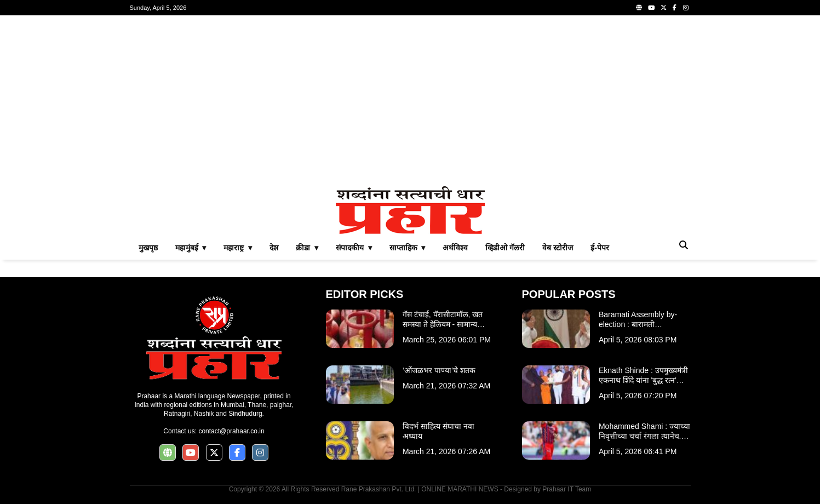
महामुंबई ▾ (191, 248)
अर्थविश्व (455, 248)
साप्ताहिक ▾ (408, 248)
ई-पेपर (600, 248)
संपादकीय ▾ (354, 248)
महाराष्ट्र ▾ (238, 248)
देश (274, 248)
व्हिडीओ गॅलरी (505, 248)
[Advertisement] (410, 101)
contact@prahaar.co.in (231, 431)
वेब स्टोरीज (558, 248)
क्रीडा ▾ (307, 248)
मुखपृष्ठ (148, 248)
